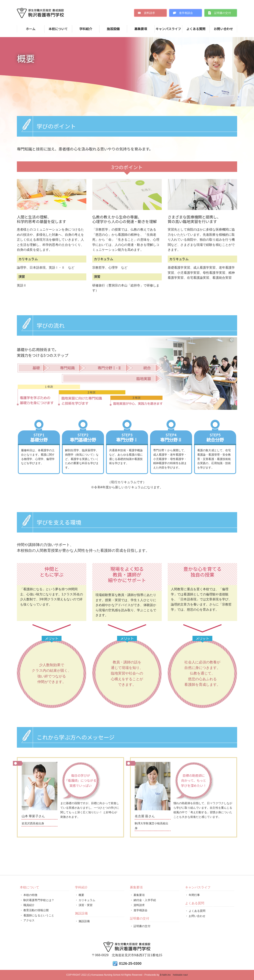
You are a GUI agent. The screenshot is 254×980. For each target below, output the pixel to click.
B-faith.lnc (165, 975)
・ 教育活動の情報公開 (34, 910)
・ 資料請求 (137, 905)
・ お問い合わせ (195, 916)
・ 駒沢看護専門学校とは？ (37, 900)
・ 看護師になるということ (37, 915)
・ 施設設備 (82, 921)
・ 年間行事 (193, 895)
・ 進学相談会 (139, 910)
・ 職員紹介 (27, 905)
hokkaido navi (180, 975)
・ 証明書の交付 (140, 926)
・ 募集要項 (137, 895)
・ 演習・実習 (84, 905)
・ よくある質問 (195, 911)
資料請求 (149, 13)
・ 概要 (80, 895)
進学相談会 (186, 13)
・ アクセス (27, 920)
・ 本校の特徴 (29, 895)
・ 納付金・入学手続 (143, 900)
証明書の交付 (223, 13)
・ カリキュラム (85, 900)
